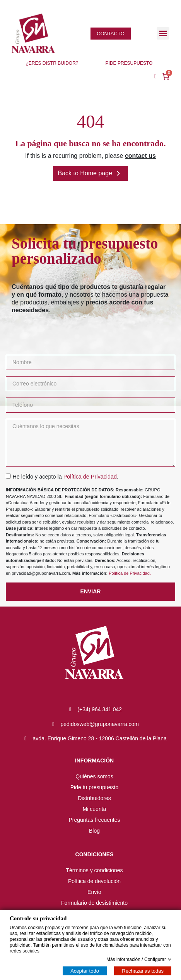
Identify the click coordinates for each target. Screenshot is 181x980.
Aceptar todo (85, 971)
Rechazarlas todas (143, 971)
